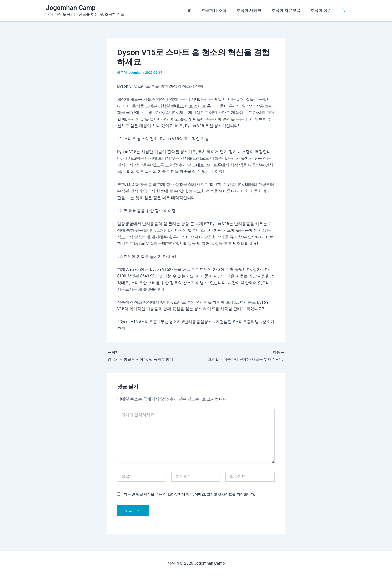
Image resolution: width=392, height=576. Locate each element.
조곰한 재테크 (254, 11)
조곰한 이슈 (322, 11)
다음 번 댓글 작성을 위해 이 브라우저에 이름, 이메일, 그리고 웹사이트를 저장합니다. (189, 495)
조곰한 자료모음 (289, 11)
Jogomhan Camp (71, 8)
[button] (344, 11)
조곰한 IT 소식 (221, 11)
